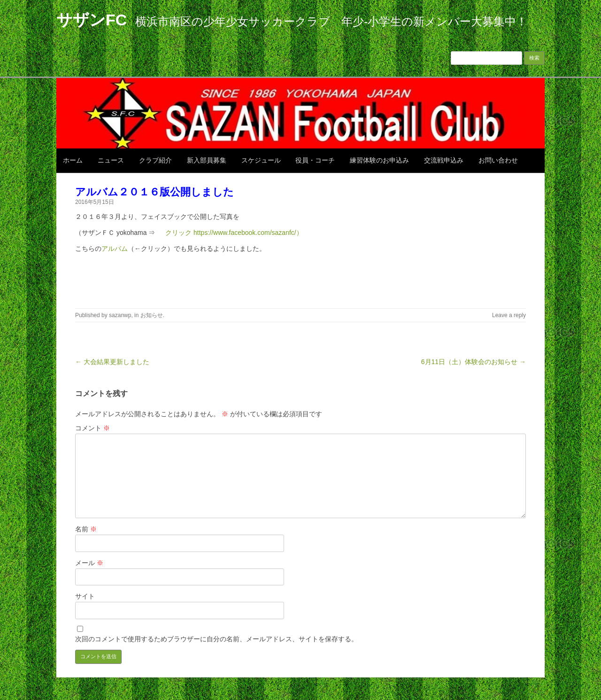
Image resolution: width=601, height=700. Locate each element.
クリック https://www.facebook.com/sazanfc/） (231, 233)
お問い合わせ (498, 160)
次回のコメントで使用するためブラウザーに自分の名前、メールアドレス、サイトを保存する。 (216, 639)
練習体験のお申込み (379, 160)
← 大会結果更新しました (112, 362)
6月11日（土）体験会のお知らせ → (474, 362)
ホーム (73, 160)
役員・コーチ (315, 160)
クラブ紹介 (155, 160)
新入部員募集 (207, 160)
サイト (85, 596)
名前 (86, 529)
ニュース (111, 160)
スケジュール (261, 160)
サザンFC (92, 20)
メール (89, 563)
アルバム (115, 249)
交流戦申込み (444, 160)
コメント (92, 428)
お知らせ (152, 315)
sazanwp (120, 315)
